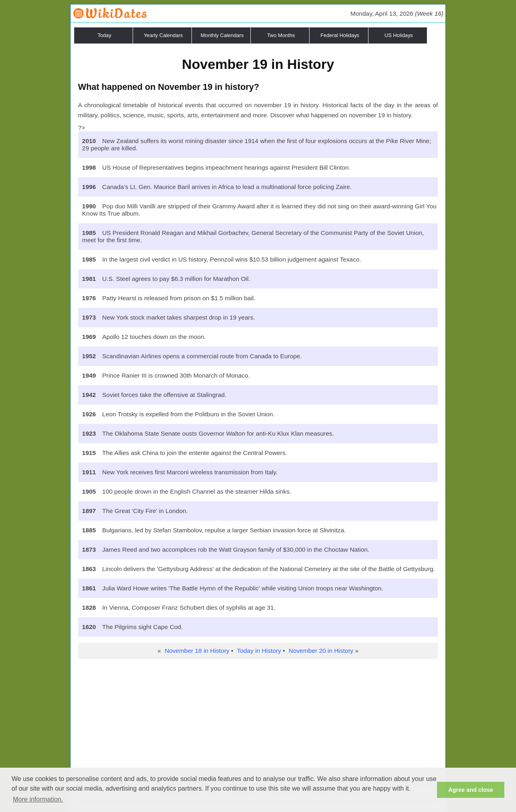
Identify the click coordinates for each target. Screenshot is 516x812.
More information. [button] (38, 799)
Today (104, 35)
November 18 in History (197, 651)
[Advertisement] (258, 723)
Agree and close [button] (471, 790)
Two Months (281, 35)
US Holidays (399, 35)
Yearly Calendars (163, 35)
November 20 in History (321, 651)
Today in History (259, 651)
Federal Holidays (340, 35)
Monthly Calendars (222, 35)
